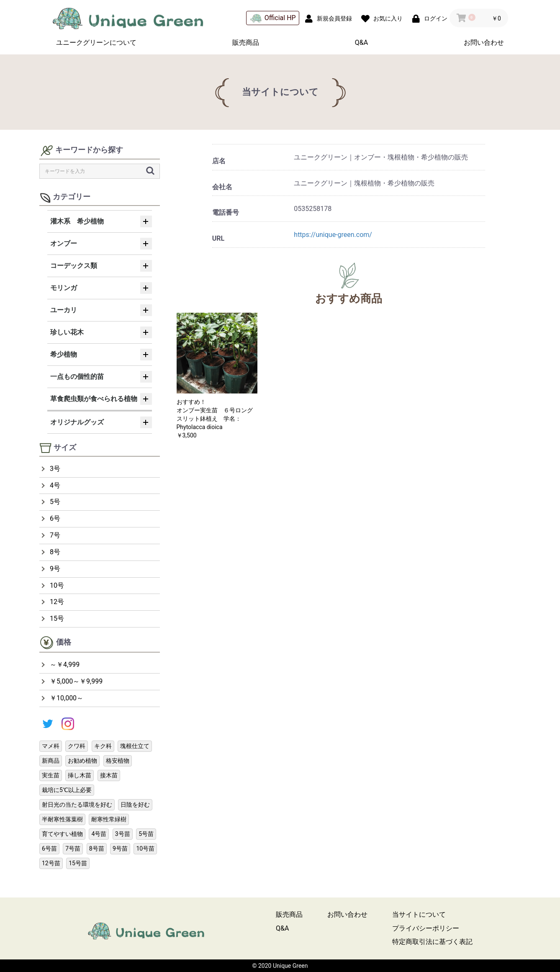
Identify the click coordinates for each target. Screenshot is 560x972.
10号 (57, 585)
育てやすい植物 (62, 834)
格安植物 (118, 761)
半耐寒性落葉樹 (62, 819)
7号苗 (73, 849)
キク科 (103, 746)
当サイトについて (419, 914)
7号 (55, 535)
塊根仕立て (135, 746)
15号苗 (78, 863)
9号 (55, 569)
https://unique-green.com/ (333, 235)
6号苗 (49, 849)
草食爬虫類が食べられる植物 (94, 399)
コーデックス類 (74, 266)
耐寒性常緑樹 (109, 819)
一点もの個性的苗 (77, 377)
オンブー (64, 243)
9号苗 (120, 849)
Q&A (361, 42)
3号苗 (123, 834)
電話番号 (226, 212)
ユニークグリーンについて (96, 42)
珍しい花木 (67, 332)
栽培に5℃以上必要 (67, 790)
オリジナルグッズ (77, 422)
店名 (219, 161)
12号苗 (51, 863)
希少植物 (64, 354)
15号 (57, 618)
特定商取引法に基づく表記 (432, 942)
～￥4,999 (65, 665)
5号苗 (146, 834)
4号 (55, 485)
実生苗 (51, 775)
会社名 (222, 187)
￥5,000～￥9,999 (76, 681)
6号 (55, 518)
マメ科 (51, 746)
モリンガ (64, 288)
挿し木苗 (80, 775)
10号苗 (145, 849)
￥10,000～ (67, 698)
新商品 (51, 761)
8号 (55, 552)
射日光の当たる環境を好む (77, 805)
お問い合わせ (484, 42)
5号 (55, 502)
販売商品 (246, 42)
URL (218, 238)
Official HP (273, 18)
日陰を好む (135, 805)
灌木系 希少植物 (77, 221)
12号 (57, 602)
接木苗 (109, 775)
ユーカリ (64, 310)
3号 (55, 469)
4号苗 (99, 834)
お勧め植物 (82, 761)
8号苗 (97, 849)
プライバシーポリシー (426, 928)
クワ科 (77, 746)
